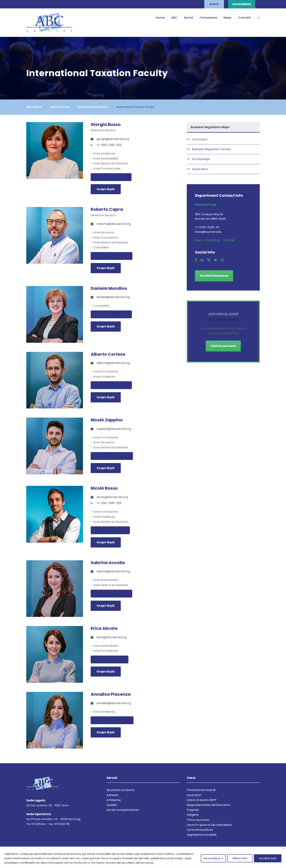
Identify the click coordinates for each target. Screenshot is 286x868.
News (228, 18)
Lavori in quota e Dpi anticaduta (209, 825)
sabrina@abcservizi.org (111, 594)
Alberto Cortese (108, 354)
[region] (143, 857)
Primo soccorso (198, 820)
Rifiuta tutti (240, 858)
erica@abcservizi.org (110, 659)
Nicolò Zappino (107, 420)
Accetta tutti (268, 858)
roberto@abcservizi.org (112, 256)
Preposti (193, 810)
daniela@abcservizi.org (111, 314)
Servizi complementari (123, 810)
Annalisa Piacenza (111, 694)
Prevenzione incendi (201, 790)
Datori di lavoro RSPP (202, 800)
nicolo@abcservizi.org (110, 530)
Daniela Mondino (109, 288)
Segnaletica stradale (202, 835)
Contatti (244, 18)
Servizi (189, 18)
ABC (174, 18)
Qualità (112, 805)
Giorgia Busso (106, 124)
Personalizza (212, 858)
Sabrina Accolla (108, 563)
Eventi (214, 4)
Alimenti (112, 795)
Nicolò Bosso (104, 488)
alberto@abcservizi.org (111, 385)
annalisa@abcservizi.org (112, 720)
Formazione (208, 18)
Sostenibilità (242, 4)
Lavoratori (194, 795)
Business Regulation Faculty (211, 149)
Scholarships (201, 159)
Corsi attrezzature (200, 830)
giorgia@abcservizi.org (111, 177)
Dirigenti (193, 815)
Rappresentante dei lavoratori (209, 805)
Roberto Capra (107, 209)
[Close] (284, 848)
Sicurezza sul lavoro (120, 790)
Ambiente (114, 800)
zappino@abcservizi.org (112, 456)
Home (160, 18)
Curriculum (200, 139)
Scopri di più (106, 189)
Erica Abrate (104, 628)
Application (200, 169)
